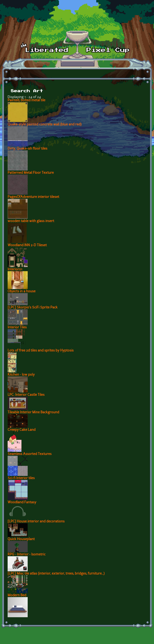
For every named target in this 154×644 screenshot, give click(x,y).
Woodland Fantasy (22, 502)
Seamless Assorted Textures (30, 454)
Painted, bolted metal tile (26, 100)
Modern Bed (17, 595)
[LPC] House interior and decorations (36, 522)
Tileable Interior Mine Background (33, 412)
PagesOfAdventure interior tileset (33, 197)
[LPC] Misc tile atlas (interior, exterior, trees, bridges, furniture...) (56, 574)
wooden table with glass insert (31, 221)
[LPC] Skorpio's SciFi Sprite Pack (33, 308)
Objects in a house (22, 292)
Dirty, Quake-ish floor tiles (27, 149)
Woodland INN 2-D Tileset (27, 245)
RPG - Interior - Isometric (27, 555)
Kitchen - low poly (21, 375)
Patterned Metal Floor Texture (31, 173)
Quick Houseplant (21, 539)
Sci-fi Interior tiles (21, 478)
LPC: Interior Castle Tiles (26, 395)
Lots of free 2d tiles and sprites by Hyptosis (41, 351)
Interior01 (15, 270)
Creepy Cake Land (22, 430)
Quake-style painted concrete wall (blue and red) (45, 125)
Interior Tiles (17, 328)
